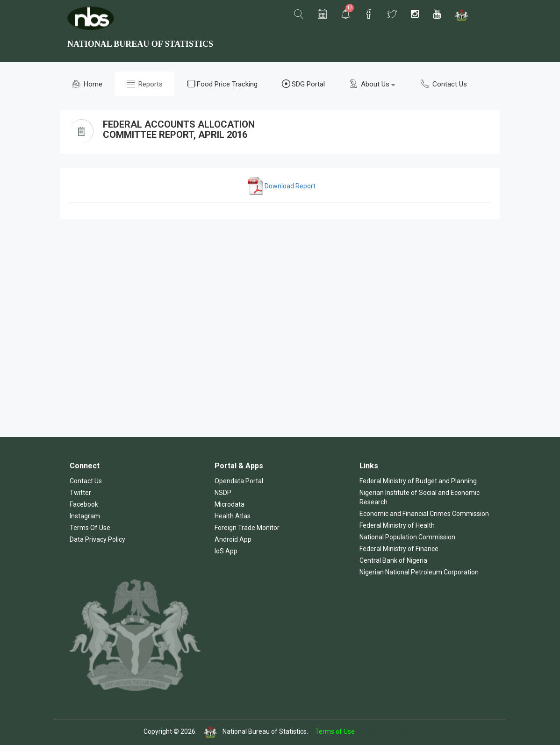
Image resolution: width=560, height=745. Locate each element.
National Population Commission (407, 537)
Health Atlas (233, 516)
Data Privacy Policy (97, 539)
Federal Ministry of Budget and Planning (418, 481)
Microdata (230, 504)
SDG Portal (303, 84)
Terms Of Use (90, 528)
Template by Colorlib (386, 731)
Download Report (281, 186)
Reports (145, 84)
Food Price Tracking (222, 84)
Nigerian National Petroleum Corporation (419, 572)
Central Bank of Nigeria (393, 560)
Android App (233, 539)
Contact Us (444, 84)
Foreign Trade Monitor (247, 528)
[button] (299, 14)
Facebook (84, 504)
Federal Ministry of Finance (399, 549)
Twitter (80, 493)
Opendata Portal (239, 481)
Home (87, 84)
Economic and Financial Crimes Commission (424, 514)
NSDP (223, 493)
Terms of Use (335, 731)
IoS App (226, 551)
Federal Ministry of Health (397, 525)
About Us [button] (372, 84)
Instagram (85, 516)
